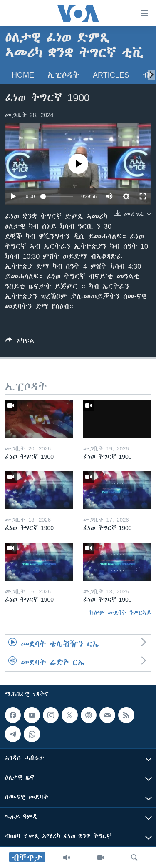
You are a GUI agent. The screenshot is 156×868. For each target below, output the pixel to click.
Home (23, 75)
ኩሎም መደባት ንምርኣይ (120, 613)
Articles (111, 75)
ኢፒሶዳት (63, 75)
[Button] (20, 342)
